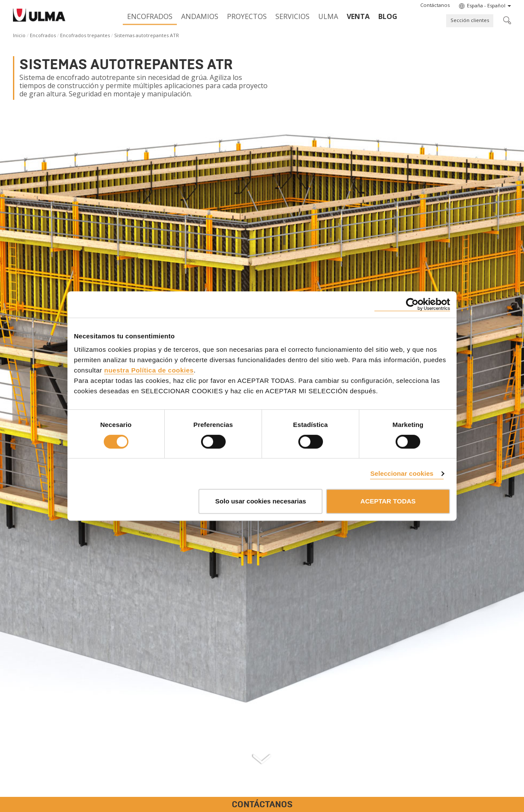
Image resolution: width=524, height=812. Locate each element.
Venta (358, 16)
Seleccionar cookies (402, 473)
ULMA (328, 16)
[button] (435, 5)
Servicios (292, 16)
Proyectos (247, 16)
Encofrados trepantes (85, 35)
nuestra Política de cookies (149, 370)
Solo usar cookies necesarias (261, 501)
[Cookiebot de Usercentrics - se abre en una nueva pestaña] (412, 304)
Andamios (200, 16)
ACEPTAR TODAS (388, 501)
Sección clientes (470, 20)
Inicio (19, 35)
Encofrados (150, 16)
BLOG (388, 16)
